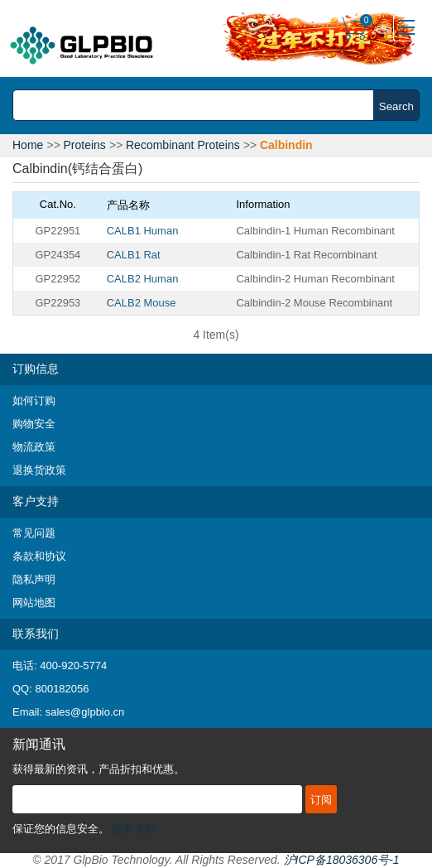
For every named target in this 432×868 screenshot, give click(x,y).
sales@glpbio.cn (85, 712)
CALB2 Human (143, 279)
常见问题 (34, 533)
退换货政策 (39, 470)
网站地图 (34, 603)
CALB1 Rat (134, 255)
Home (28, 145)
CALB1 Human (143, 231)
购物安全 (34, 424)
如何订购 (34, 400)
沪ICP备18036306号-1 (342, 860)
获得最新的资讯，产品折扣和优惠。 (98, 769)
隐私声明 (34, 579)
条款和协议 (39, 556)
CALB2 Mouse (142, 303)
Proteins (85, 145)
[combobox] (198, 105)
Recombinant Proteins (183, 145)
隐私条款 (134, 829)
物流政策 (34, 447)
